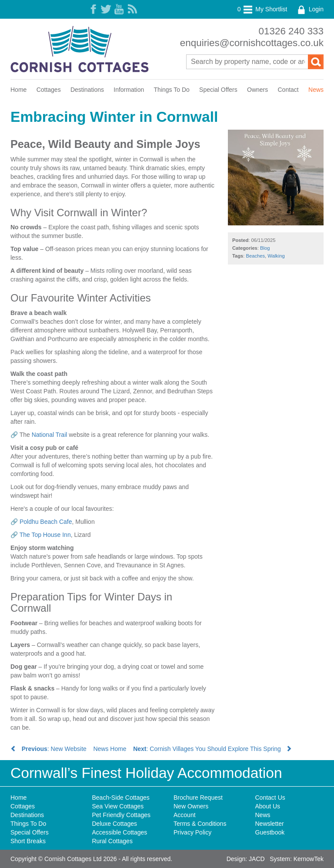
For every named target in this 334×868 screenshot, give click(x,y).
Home (18, 90)
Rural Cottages (112, 841)
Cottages (49, 90)
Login (310, 9)
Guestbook (270, 832)
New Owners (191, 806)
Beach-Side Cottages (121, 798)
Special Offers (218, 90)
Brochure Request (198, 798)
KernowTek (309, 859)
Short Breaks (28, 841)
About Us (268, 806)
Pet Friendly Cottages (122, 815)
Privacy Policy (192, 832)
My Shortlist (262, 9)
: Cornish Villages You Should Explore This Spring (212, 749)
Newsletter (270, 824)
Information (129, 90)
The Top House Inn (45, 535)
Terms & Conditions (200, 824)
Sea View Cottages (118, 806)
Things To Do (172, 90)
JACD (257, 859)
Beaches (256, 256)
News (316, 90)
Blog (265, 248)
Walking (276, 256)
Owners (257, 90)
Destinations (87, 90)
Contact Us (270, 798)
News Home (110, 749)
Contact (288, 90)
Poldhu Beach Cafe (46, 522)
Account (185, 815)
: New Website (48, 749)
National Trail (50, 435)
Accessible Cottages (120, 832)
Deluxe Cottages (115, 824)
